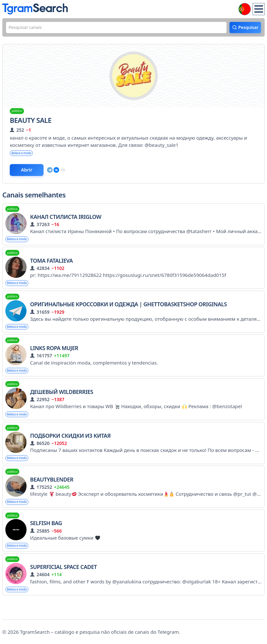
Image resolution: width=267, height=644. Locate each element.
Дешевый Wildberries (62, 402)
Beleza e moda (24, 155)
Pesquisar (247, 28)
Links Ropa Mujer (54, 357)
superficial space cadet (63, 583)
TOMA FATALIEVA (51, 267)
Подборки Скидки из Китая (70, 447)
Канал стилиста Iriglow (66, 221)
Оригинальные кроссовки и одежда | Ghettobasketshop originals (128, 312)
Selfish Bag (46, 537)
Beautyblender (52, 492)
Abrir (31, 174)
